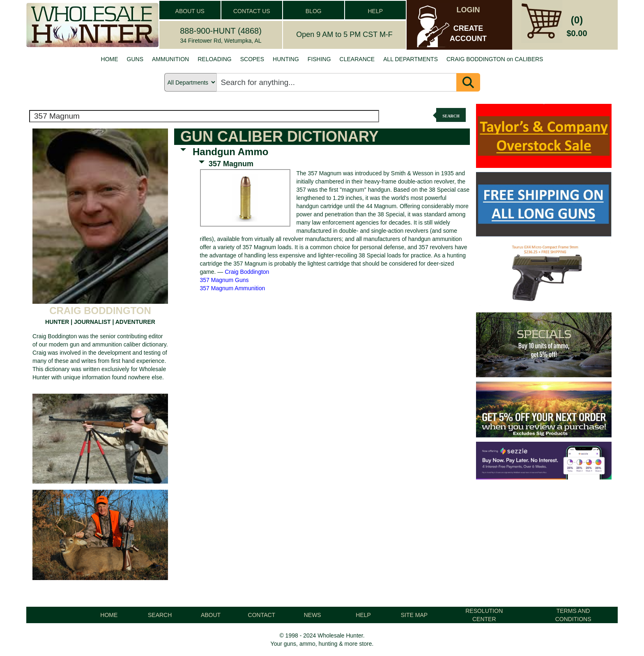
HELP (375, 11)
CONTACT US (252, 11)
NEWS (313, 615)
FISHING (319, 59)
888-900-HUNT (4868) (221, 31)
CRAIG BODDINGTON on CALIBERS (495, 59)
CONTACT (262, 615)
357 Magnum (231, 164)
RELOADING (214, 59)
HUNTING (286, 59)
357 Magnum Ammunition (233, 288)
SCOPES (252, 59)
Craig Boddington (247, 272)
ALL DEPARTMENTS (411, 59)
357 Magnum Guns (224, 280)
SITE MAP (414, 615)
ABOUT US (190, 11)
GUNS (135, 59)
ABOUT (211, 615)
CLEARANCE (357, 59)
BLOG (314, 11)
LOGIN (468, 10)
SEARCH (160, 615)
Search (451, 116)
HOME (110, 59)
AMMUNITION (170, 59)
